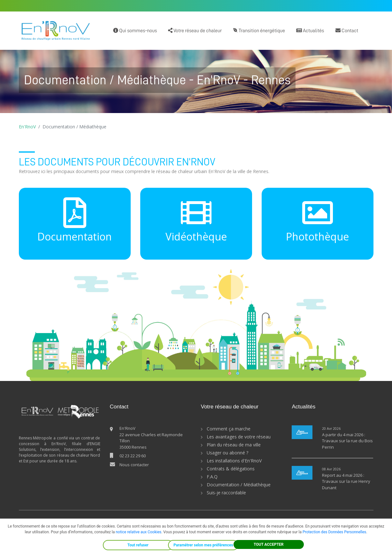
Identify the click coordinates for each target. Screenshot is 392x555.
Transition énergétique (259, 30)
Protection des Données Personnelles (334, 532)
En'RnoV (27, 127)
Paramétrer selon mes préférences (203, 545)
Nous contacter (134, 465)
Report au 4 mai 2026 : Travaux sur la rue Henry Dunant (346, 481)
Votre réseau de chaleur (195, 30)
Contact (347, 30)
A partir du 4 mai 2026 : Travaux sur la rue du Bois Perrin (347, 441)
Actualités (310, 30)
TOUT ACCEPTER (269, 544)
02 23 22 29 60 (133, 456)
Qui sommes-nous (135, 30)
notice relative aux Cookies (138, 532)
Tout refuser (138, 545)
